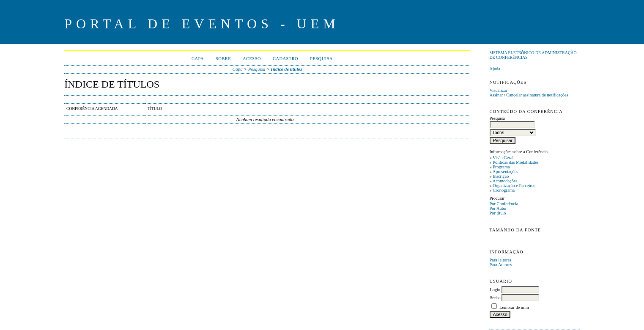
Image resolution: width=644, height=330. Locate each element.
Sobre (223, 59)
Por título (497, 213)
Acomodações (505, 181)
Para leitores (500, 260)
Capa (198, 59)
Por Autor (498, 208)
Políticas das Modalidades (516, 162)
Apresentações (506, 172)
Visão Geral (503, 158)
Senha (495, 298)
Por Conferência (504, 204)
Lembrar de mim (514, 307)
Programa (501, 167)
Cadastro (285, 59)
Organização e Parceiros (514, 186)
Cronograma (504, 190)
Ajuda (495, 69)
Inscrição (501, 176)
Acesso (252, 59)
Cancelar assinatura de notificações (537, 95)
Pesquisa (321, 59)
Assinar (496, 95)
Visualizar (498, 90)
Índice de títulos (287, 69)
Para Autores (500, 265)
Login (495, 290)
